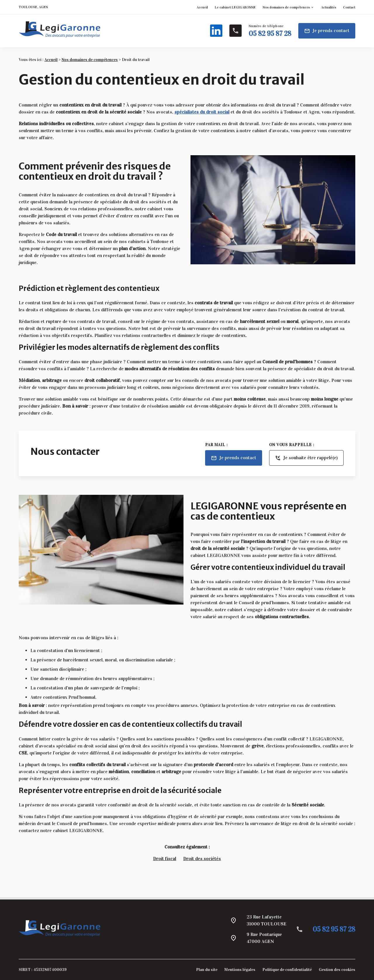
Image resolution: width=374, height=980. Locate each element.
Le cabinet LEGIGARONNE (235, 7)
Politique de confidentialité (287, 970)
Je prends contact (327, 31)
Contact (349, 7)
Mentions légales (240, 970)
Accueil (202, 7)
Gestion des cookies (337, 970)
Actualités (329, 7)
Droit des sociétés (202, 858)
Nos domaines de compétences (286, 7)
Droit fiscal (165, 858)
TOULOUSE (28, 7)
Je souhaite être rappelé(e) (306, 458)
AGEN (43, 7)
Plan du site (207, 970)
